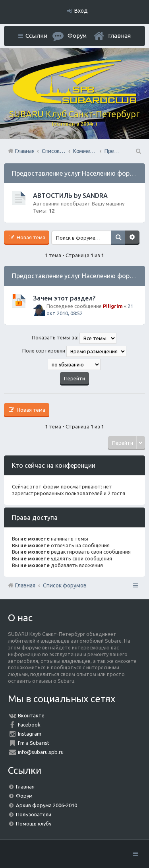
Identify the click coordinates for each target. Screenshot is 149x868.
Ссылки (36, 36)
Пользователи (34, 814)
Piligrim (113, 306)
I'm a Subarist (34, 743)
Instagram (30, 734)
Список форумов (65, 585)
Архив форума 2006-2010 (46, 805)
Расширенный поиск (132, 238)
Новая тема (30, 237)
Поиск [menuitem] (138, 151)
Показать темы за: (74, 338)
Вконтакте (31, 715)
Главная (119, 36)
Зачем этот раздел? (64, 298)
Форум (24, 796)
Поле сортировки (74, 351)
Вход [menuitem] (81, 11)
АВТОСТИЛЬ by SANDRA (70, 196)
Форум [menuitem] (77, 36)
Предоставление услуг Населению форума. (77, 173)
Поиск (118, 238)
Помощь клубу (34, 823)
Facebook (29, 725)
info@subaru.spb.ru (41, 752)
